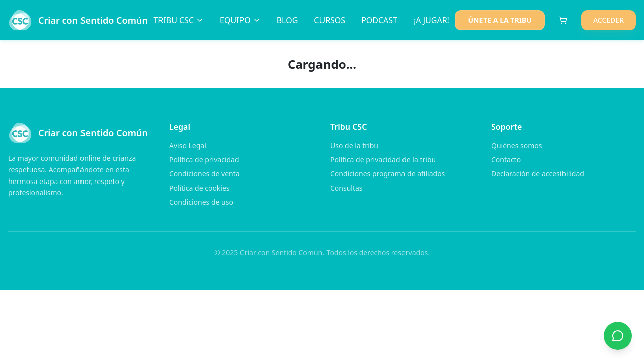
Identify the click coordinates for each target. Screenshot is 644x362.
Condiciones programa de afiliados (387, 174)
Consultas (346, 188)
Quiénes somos (516, 146)
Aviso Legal (188, 146)
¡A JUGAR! (431, 20)
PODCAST (379, 20)
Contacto (506, 160)
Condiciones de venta (205, 174)
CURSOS (330, 20)
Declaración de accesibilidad (538, 174)
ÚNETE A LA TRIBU (500, 20)
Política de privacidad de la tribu (383, 160)
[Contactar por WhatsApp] (618, 336)
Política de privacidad (204, 160)
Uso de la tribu (354, 146)
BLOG (288, 20)
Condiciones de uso (201, 202)
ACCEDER (609, 20)
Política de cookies (199, 188)
